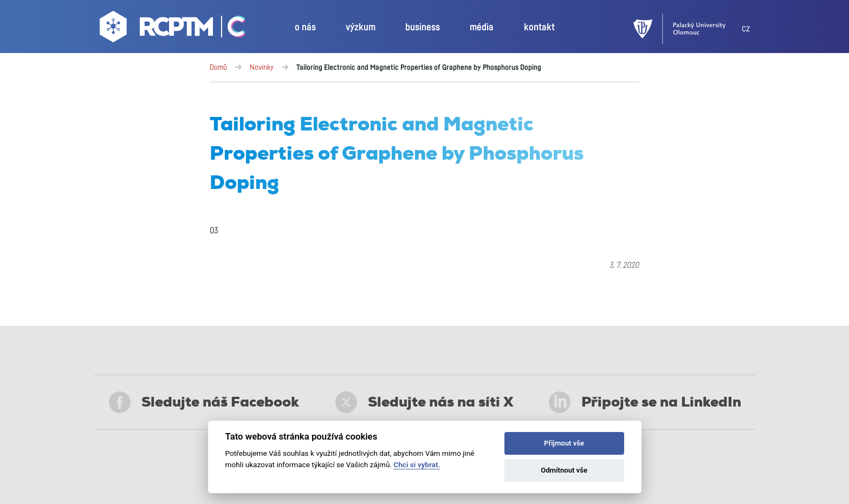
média (482, 28)
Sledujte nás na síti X (424, 402)
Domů (218, 68)
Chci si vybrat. (417, 464)
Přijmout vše (564, 443)
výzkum (361, 28)
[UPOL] (688, 29)
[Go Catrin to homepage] (231, 29)
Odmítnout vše (564, 470)
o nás (305, 28)
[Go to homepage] (158, 29)
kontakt (539, 28)
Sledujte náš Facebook (204, 402)
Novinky (262, 68)
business (423, 28)
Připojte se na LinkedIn (645, 402)
